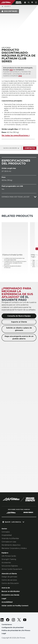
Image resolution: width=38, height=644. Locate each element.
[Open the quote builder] (32, 2)
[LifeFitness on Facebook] (8, 620)
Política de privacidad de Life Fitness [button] (16, 630)
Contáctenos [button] (7, 625)
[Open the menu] (36, 2)
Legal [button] (4, 633)
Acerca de (6, 588)
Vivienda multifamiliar (10, 538)
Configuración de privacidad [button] (13, 627)
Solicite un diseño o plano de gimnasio (19, 329)
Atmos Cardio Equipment (12, 569)
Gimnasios (6, 532)
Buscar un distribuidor (11, 591)
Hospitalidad (7, 535)
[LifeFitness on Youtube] (25, 620)
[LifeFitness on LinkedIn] (2, 620)
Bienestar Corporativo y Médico (14, 548)
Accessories (6, 563)
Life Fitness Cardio (9, 556)
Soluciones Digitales (10, 566)
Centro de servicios (9, 580)
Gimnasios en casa (9, 542)
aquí (11, 70)
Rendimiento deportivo (11, 545)
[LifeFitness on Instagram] (13, 620)
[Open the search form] (29, 2)
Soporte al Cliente (19, 322)
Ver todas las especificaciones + (16, 135)
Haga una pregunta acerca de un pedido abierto (19, 337)
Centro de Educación (10, 583)
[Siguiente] (37, 249)
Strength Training (9, 559)
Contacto (30, 148)
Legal (4, 598)
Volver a (6, 6)
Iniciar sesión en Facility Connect (15, 606)
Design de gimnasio (9, 577)
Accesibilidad (7, 602)
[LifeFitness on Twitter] (19, 620)
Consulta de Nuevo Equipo (19, 316)
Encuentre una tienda (10, 595)
